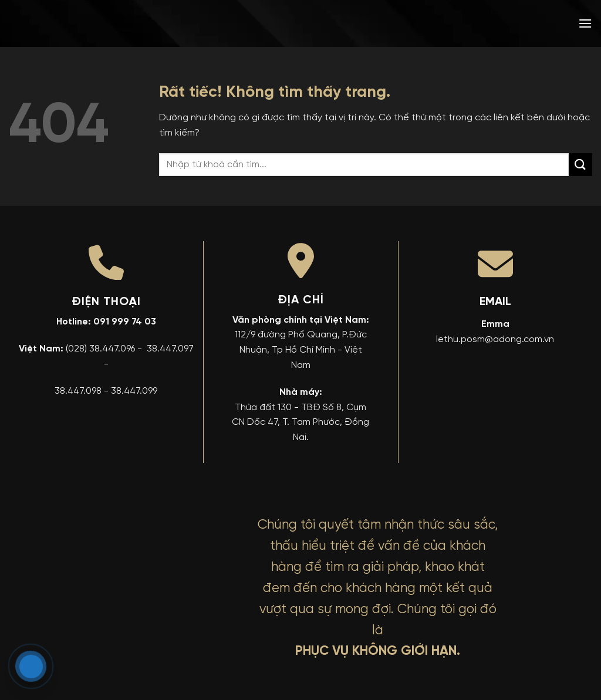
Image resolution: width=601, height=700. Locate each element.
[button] (585, 23)
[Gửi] (580, 165)
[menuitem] (501, 23)
